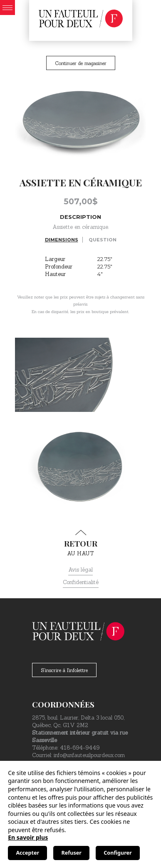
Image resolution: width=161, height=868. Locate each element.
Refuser (72, 853)
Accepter (27, 853)
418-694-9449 (80, 748)
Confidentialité (81, 582)
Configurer (118, 853)
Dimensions (62, 240)
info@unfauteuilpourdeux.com (89, 755)
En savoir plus (28, 837)
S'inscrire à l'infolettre (64, 670)
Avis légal (80, 570)
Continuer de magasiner (81, 63)
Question (103, 240)
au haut (80, 543)
